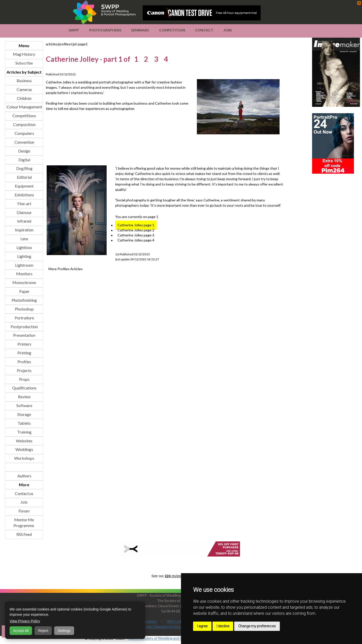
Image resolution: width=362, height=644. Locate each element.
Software (24, 406)
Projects (24, 370)
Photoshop (24, 309)
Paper (24, 292)
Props (24, 379)
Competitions (24, 116)
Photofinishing (24, 300)
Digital (24, 160)
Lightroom (24, 265)
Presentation (24, 335)
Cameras (24, 89)
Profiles (24, 362)
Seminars (140, 30)
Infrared (24, 221)
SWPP (74, 30)
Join (228, 30)
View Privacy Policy (25, 621)
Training (24, 432)
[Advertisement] (138, 150)
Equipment (24, 186)
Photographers (105, 30)
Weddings (24, 450)
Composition (24, 125)
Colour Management (24, 107)
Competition (172, 30)
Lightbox (24, 247)
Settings (64, 631)
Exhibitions (24, 195)
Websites (24, 441)
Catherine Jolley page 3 (136, 235)
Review (24, 397)
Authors (24, 476)
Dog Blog (24, 168)
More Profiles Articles (66, 269)
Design (24, 151)
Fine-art (24, 204)
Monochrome (24, 283)
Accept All (21, 631)
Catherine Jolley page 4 (136, 240)
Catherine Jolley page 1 (136, 225)
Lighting (24, 256)
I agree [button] (202, 626)
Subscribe (24, 63)
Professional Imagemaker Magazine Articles (148, 627)
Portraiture (24, 318)
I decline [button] (223, 626)
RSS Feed (24, 534)
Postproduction (24, 327)
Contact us (24, 493)
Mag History (24, 54)
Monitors (24, 274)
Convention (24, 142)
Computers (24, 133)
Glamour (24, 212)
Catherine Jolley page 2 (136, 230)
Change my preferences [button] (257, 626)
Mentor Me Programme (24, 523)
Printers (24, 344)
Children (24, 98)
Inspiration (24, 230)
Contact (204, 30)
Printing (24, 353)
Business (24, 81)
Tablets (24, 423)
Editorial (24, 177)
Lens (24, 239)
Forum (24, 511)
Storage (24, 414)
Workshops (24, 458)
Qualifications (24, 388)
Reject (43, 631)
